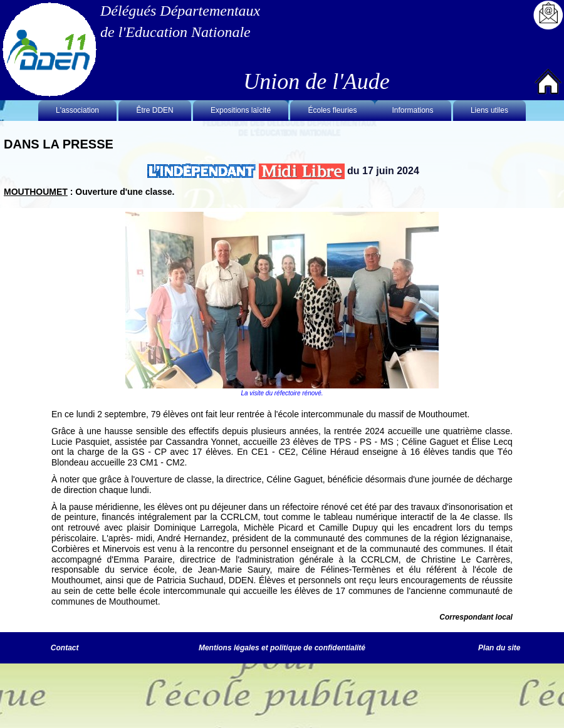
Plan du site (499, 648)
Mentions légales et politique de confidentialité (282, 648)
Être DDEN (154, 110)
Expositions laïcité (241, 110)
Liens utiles (489, 110)
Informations (413, 110)
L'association (77, 110)
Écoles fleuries (332, 110)
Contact (65, 648)
